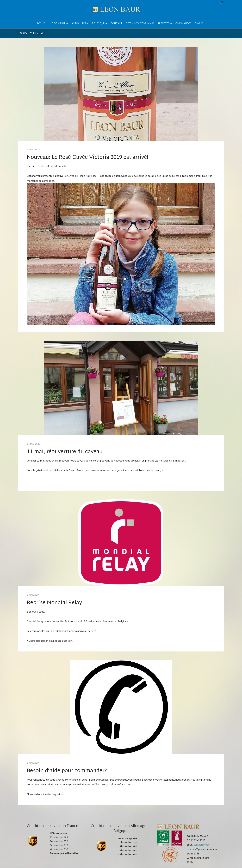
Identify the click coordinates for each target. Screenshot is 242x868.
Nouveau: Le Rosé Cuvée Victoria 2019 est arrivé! (88, 157)
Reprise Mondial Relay (54, 603)
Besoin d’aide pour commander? (67, 771)
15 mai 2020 (34, 150)
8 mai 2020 (33, 595)
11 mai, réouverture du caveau (65, 452)
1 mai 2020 (33, 763)
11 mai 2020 (34, 444)
